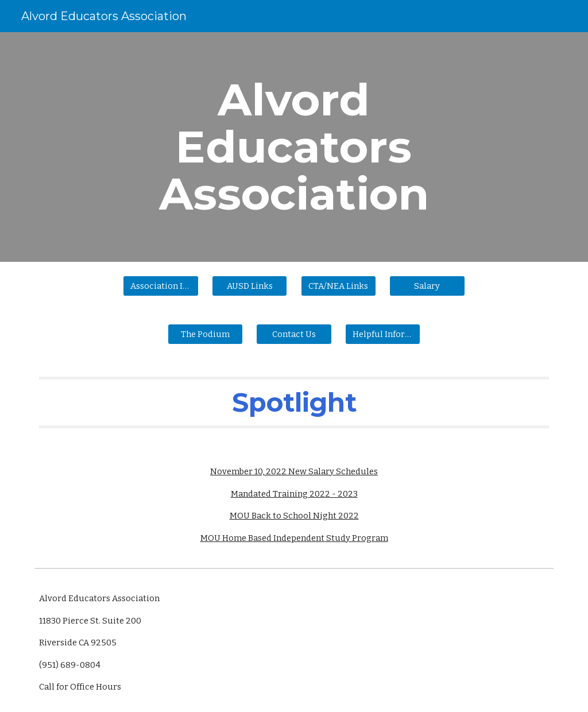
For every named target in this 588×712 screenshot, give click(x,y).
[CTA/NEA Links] (339, 286)
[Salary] (427, 286)
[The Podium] (205, 334)
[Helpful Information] (383, 334)
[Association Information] (160, 286)
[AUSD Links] (249, 286)
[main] (294, 147)
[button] (294, 334)
